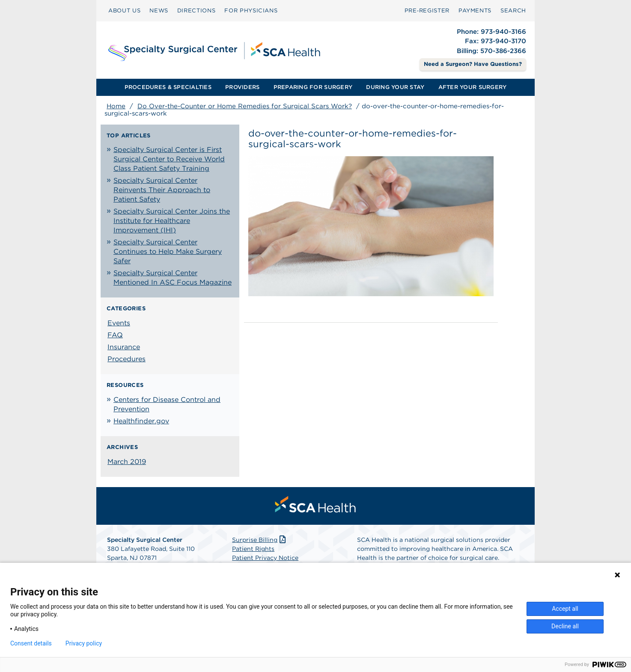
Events (119, 323)
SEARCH (513, 10)
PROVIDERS (242, 87)
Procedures (126, 359)
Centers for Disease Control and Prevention (167, 404)
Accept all (565, 609)
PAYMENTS (475, 10)
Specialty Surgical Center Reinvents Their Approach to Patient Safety (162, 190)
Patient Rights (253, 549)
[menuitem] (124, 11)
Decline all (565, 626)
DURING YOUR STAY (395, 87)
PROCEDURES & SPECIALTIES (168, 87)
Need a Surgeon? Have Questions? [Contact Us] (473, 64)
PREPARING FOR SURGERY (313, 87)
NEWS (159, 10)
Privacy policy (84, 643)
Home (116, 106)
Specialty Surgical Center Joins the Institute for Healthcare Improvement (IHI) (172, 221)
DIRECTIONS (196, 10)
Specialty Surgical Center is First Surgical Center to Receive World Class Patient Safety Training (169, 159)
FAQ (115, 335)
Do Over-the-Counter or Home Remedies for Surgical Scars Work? (245, 106)
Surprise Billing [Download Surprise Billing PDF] (260, 540)
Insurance (124, 347)
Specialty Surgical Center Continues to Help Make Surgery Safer (168, 251)
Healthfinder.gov (141, 421)
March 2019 (127, 462)
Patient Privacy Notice (265, 558)
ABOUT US (124, 10)
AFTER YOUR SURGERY (473, 87)
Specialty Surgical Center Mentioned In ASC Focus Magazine (173, 278)
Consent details (31, 643)
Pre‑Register (427, 10)
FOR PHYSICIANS (251, 10)
